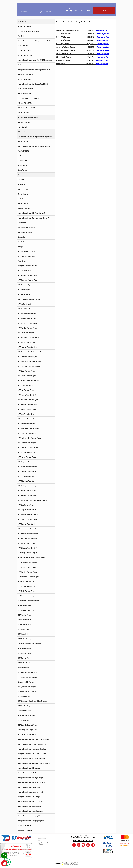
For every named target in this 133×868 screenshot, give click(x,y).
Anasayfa (41, 837)
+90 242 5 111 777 (83, 840)
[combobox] (29, 12)
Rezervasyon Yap (102, 30)
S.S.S (39, 840)
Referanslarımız (43, 842)
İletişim (40, 844)
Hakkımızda (42, 839)
